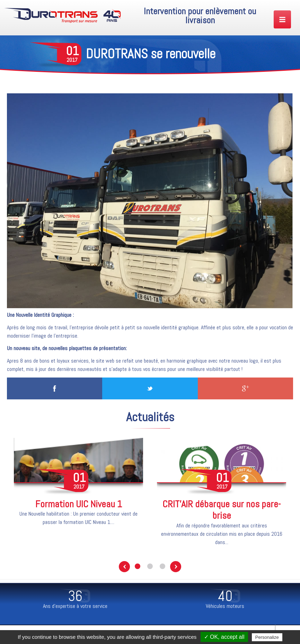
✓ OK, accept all (224, 637)
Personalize (267, 637)
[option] (78, 486)
